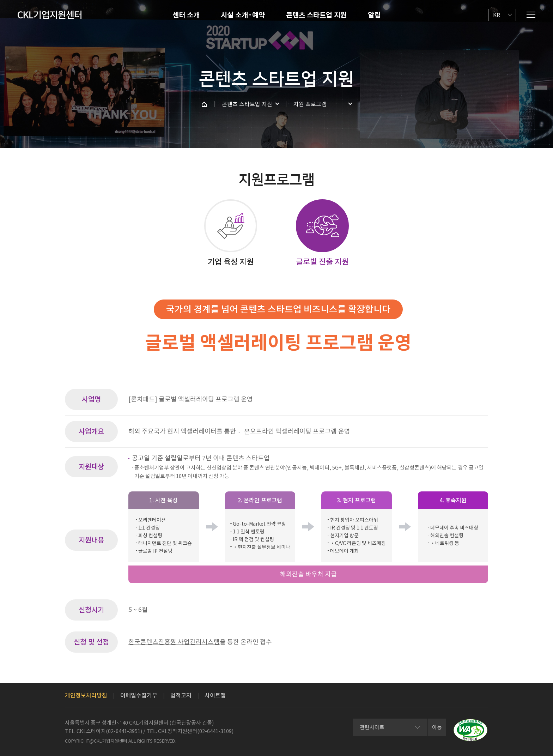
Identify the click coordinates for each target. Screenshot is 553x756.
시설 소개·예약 (243, 15)
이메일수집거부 (139, 695)
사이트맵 (215, 695)
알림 (374, 15)
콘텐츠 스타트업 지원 (316, 15)
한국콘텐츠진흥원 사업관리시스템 (174, 642)
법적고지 (181, 695)
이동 (437, 727)
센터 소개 (186, 15)
